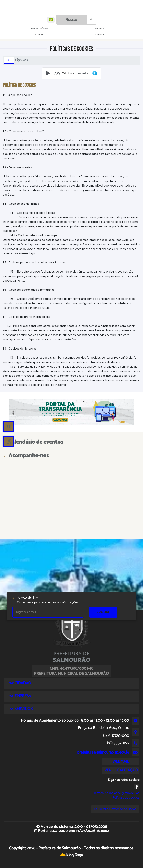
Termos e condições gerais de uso (116, 793)
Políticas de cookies (126, 798)
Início (9, 60)
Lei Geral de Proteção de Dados (115, 809)
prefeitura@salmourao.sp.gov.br (103, 752)
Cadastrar (103, 612)
